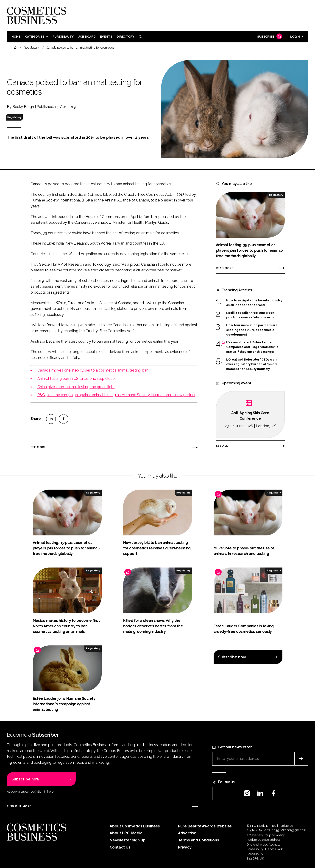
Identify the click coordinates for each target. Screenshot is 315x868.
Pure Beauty (63, 37)
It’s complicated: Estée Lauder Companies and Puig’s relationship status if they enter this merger (252, 347)
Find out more (19, 806)
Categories (35, 37)
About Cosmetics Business (135, 826)
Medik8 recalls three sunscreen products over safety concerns (250, 315)
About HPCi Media (126, 833)
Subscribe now (232, 657)
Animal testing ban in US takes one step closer (77, 379)
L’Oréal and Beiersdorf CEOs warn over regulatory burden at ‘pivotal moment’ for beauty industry (252, 364)
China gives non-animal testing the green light (76, 387)
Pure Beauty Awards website (205, 826)
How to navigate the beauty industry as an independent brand (254, 303)
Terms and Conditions (199, 840)
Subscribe (269, 37)
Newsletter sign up (128, 840)
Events (106, 37)
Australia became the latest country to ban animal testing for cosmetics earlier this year (104, 341)
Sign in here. (46, 792)
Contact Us (120, 847)
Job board (87, 37)
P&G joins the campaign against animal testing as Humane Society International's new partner (116, 395)
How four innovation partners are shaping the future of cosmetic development (252, 330)
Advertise (187, 833)
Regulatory (14, 117)
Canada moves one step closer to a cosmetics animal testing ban (93, 370)
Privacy (185, 847)
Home (16, 37)
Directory (125, 37)
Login (295, 37)
